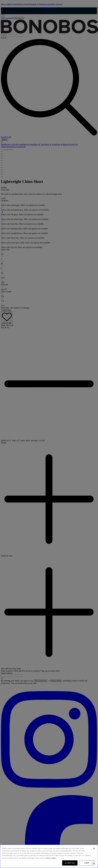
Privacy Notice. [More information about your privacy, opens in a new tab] (51, 858)
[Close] (94, 849)
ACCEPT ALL (70, 863)
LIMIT (87, 863)
